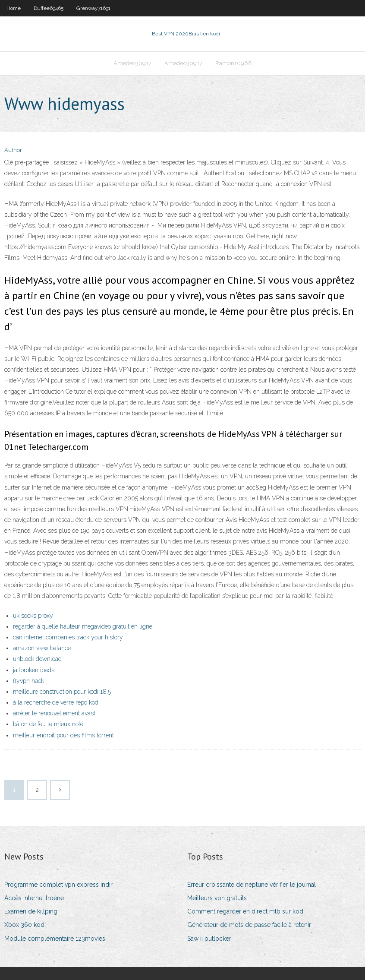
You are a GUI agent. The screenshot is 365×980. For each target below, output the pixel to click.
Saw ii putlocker (209, 939)
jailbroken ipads (34, 670)
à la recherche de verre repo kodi (56, 702)
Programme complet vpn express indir (58, 885)
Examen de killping (31, 911)
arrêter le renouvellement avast (54, 713)
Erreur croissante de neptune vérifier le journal (252, 885)
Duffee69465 (49, 8)
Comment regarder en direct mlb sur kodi (246, 911)
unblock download (37, 659)
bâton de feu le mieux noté (48, 724)
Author (13, 150)
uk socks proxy (33, 616)
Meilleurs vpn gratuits (217, 898)
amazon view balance (42, 648)
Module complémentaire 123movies (55, 939)
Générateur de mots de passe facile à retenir (249, 925)
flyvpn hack (28, 681)
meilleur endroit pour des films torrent (63, 735)
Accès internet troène (34, 898)
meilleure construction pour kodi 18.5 (62, 692)
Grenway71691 (93, 8)
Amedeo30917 (132, 63)
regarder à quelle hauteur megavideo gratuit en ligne (83, 626)
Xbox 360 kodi (25, 925)
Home (14, 8)
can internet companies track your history (68, 637)
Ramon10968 (234, 63)
